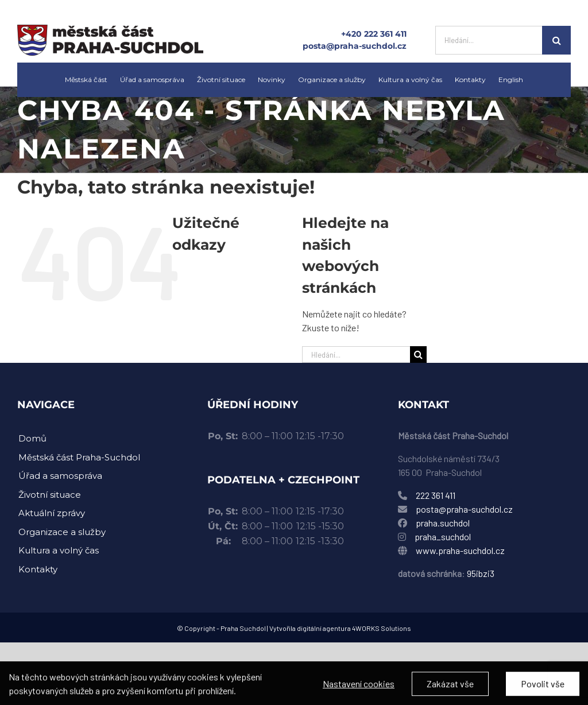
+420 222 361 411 (374, 34)
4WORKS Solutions (382, 628)
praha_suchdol (442, 537)
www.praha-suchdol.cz (460, 550)
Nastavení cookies (359, 689)
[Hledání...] (489, 40)
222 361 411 (436, 495)
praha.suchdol (443, 523)
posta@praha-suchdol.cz (355, 46)
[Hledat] (556, 40)
